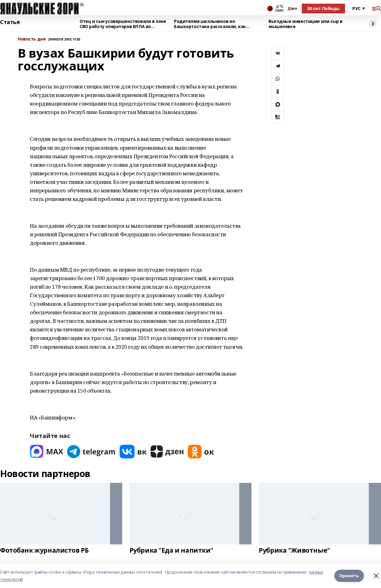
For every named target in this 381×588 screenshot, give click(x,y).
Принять (349, 576)
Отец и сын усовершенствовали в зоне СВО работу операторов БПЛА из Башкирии (123, 24)
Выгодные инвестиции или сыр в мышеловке (306, 24)
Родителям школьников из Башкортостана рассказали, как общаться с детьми (210, 24)
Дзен (292, 9)
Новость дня (32, 39)
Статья (10, 22)
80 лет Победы (323, 8)
